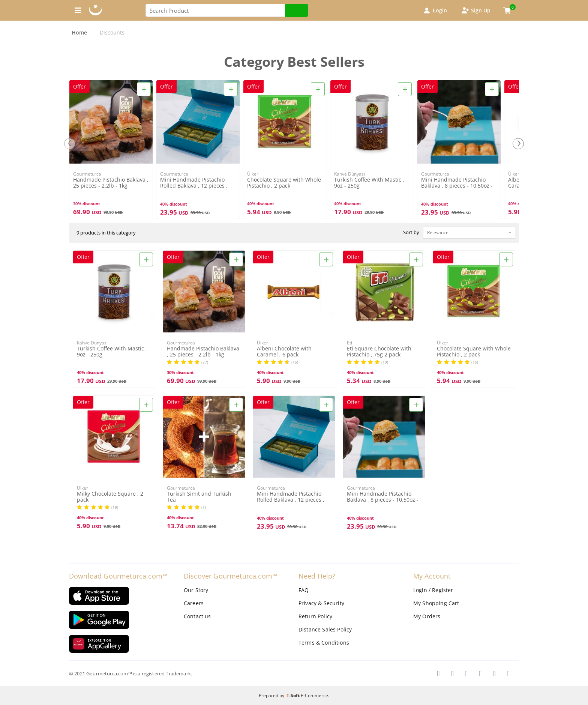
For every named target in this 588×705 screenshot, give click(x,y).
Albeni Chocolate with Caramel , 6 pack (284, 352)
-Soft (294, 695)
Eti (349, 343)
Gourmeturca (87, 174)
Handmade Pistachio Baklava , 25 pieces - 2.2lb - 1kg (111, 183)
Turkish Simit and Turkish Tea (199, 497)
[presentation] (70, 144)
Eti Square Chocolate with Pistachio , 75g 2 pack (379, 352)
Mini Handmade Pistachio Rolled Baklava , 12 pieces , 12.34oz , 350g (194, 183)
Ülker (253, 174)
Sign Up (475, 11)
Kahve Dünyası (349, 174)
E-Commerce (314, 695)
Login (435, 11)
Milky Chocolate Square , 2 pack (110, 497)
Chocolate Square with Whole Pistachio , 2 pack (284, 183)
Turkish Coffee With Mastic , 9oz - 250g (369, 183)
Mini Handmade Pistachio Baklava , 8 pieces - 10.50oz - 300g (457, 183)
